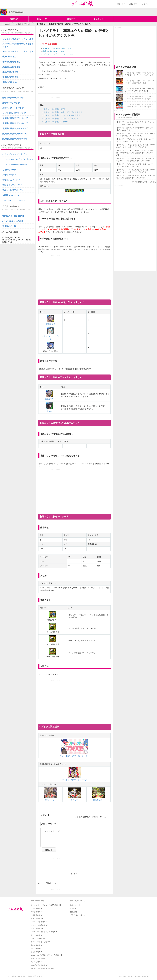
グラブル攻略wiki (37, 912)
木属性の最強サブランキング (15, 128)
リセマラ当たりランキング (14, 113)
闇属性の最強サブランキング (15, 139)
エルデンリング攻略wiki (39, 965)
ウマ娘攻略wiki (36, 908)
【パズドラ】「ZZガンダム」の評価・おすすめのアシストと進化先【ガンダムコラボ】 (136, 135)
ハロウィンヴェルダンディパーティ (18, 159)
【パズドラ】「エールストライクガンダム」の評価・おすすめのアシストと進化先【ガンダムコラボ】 (135, 153)
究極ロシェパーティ (11, 180)
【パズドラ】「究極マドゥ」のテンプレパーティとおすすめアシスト (140, 82)
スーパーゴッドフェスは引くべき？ (18, 51)
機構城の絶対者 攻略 (11, 62)
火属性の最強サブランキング (15, 118)
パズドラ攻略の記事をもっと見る (143, 182)
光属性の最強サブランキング (15, 134)
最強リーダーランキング (13, 98)
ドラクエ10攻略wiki (38, 958)
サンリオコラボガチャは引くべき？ (57, 48)
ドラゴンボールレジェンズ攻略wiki (44, 932)
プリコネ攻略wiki (37, 928)
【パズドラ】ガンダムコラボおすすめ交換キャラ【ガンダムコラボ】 (135, 129)
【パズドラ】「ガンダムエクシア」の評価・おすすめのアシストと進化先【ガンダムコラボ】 (135, 171)
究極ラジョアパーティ (12, 185)
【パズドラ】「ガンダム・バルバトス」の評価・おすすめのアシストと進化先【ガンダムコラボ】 (135, 160)
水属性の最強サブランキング (15, 123)
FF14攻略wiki (36, 948)
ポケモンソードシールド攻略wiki (43, 968)
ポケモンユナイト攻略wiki (40, 942)
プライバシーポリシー (78, 915)
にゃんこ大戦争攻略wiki (39, 925)
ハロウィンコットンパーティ (15, 154)
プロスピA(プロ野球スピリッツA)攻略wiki (46, 955)
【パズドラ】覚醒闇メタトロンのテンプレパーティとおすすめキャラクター (140, 98)
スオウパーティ (9, 175)
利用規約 (78, 817)
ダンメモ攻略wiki (37, 962)
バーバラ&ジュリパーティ (14, 200)
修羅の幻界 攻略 (9, 82)
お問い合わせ (75, 905)
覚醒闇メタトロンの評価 (13, 216)
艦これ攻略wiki (36, 952)
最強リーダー (43, 19)
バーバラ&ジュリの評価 (13, 221)
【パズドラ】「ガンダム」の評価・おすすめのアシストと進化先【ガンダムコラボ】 (135, 165)
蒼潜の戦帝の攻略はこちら (53, 51)
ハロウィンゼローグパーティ (15, 164)
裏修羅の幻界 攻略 (10, 77)
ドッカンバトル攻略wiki (39, 922)
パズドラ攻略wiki (37, 915)
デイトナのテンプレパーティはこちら (58, 54)
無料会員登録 (134, 4)
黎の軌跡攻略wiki (37, 945)
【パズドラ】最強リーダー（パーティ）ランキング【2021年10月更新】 (140, 90)
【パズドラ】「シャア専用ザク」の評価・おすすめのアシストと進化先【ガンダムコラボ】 (135, 177)
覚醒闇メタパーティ (11, 195)
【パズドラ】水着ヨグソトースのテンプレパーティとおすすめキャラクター (140, 106)
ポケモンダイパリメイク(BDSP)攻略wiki (46, 905)
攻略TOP (14, 19)
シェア (41, 87)
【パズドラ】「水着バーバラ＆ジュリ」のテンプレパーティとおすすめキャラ (140, 74)
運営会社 (73, 908)
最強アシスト (99, 19)
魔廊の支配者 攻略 (10, 72)
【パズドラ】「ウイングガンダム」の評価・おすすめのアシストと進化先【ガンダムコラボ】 (135, 146)
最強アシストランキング (13, 108)
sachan (47, 74)
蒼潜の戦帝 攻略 (9, 57)
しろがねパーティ (10, 170)
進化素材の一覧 (9, 226)
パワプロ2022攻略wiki (39, 938)
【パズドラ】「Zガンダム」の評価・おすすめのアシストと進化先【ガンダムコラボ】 (135, 140)
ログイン (145, 4)
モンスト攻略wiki (37, 918)
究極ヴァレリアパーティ (13, 190)
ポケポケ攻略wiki (37, 935)
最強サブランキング (11, 103)
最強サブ (71, 19)
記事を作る (121, 4)
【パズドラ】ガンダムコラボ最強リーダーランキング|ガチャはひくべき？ (135, 123)
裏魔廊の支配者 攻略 (11, 67)
